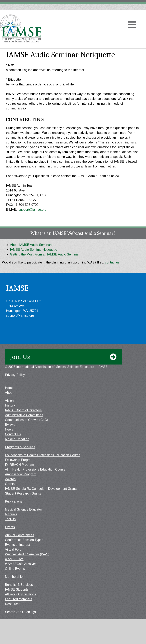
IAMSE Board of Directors (23, 410)
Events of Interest (17, 545)
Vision (9, 401)
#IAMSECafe (14, 559)
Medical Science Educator (23, 509)
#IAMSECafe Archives (21, 564)
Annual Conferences (19, 535)
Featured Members (18, 599)
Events (10, 527)
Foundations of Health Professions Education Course (43, 455)
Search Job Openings (20, 612)
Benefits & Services (19, 585)
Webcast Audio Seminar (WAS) (27, 554)
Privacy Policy (15, 375)
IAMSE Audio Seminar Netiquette (34, 250)
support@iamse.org (32, 210)
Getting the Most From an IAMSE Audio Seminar (44, 254)
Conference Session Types (24, 540)
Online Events (15, 569)
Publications (14, 501)
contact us (112, 262)
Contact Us (13, 434)
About (9, 393)
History (10, 405)
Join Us (63, 357)
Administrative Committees (24, 415)
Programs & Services (20, 447)
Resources (13, 604)
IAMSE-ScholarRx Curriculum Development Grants (41, 489)
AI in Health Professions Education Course (35, 469)
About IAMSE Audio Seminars (31, 245)
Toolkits (10, 519)
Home (9, 388)
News (9, 429)
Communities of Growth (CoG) (26, 420)
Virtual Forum (15, 549)
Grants (10, 484)
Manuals (11, 514)
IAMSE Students (17, 589)
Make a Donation (17, 439)
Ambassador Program (21, 474)
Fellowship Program (19, 460)
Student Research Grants (23, 493)
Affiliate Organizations (20, 594)
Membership (14, 577)
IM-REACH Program (19, 465)
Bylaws (10, 425)
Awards (10, 479)
